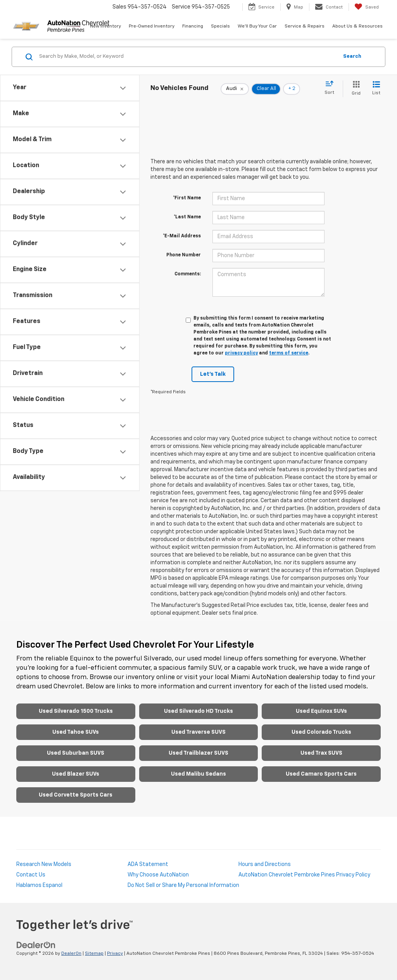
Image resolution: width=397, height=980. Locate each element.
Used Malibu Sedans (198, 774)
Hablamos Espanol (39, 885)
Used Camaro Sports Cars (321, 774)
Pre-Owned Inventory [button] (152, 26)
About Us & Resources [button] (357, 26)
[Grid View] (355, 89)
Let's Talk (213, 374)
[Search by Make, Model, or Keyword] (187, 57)
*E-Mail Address (182, 236)
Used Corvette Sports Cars (76, 795)
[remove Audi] (235, 89)
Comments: (188, 274)
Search (352, 56)
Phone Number (184, 255)
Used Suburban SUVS (76, 753)
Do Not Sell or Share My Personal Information (183, 885)
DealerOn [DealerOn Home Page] (71, 954)
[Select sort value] (332, 88)
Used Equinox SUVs (321, 711)
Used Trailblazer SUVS (198, 753)
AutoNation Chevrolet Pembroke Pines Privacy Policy (304, 875)
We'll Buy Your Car (257, 26)
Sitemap (94, 954)
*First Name (187, 198)
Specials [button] (220, 26)
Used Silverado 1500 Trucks (76, 711)
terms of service (289, 353)
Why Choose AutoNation (158, 875)
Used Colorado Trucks (321, 732)
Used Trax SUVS (321, 753)
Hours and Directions (265, 864)
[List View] (376, 89)
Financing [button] (193, 26)
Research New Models (44, 864)
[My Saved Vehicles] (367, 7)
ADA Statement (148, 864)
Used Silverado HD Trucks (198, 711)
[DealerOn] (36, 945)
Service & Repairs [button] (305, 26)
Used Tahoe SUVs (76, 732)
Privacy (115, 954)
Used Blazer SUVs (76, 774)
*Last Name (187, 217)
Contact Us (31, 875)
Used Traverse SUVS (198, 732)
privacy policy (241, 353)
